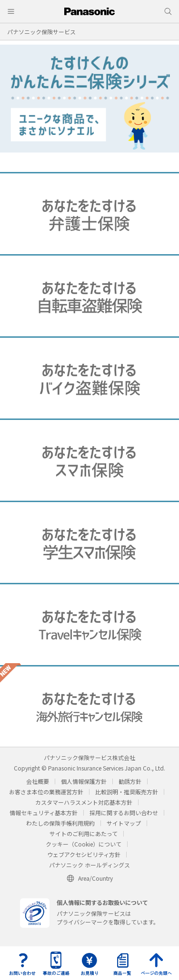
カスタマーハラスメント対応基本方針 (84, 802)
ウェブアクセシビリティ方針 (84, 854)
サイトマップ (124, 823)
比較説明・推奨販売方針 (127, 792)
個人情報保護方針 (84, 781)
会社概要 (38, 781)
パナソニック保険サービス (41, 32)
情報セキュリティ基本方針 (44, 813)
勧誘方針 (130, 781)
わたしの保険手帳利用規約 (60, 823)
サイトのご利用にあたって (84, 833)
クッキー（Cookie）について (84, 844)
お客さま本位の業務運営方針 (46, 792)
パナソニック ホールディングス (89, 865)
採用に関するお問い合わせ (124, 813)
